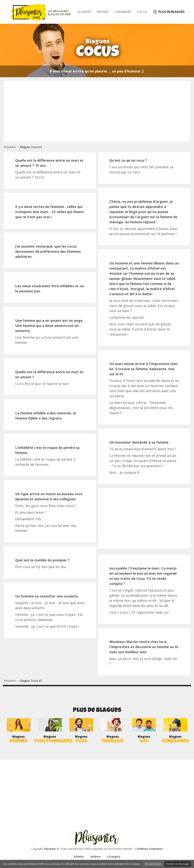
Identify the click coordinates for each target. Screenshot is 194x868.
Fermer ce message (178, 864)
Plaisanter (10, 147)
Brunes (103, 12)
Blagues (19, 740)
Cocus (142, 12)
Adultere (95, 857)
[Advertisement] (97, 111)
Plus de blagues (171, 12)
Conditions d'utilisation (149, 849)
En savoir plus (153, 864)
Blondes (85, 12)
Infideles (79, 857)
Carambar (123, 12)
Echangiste (114, 857)
